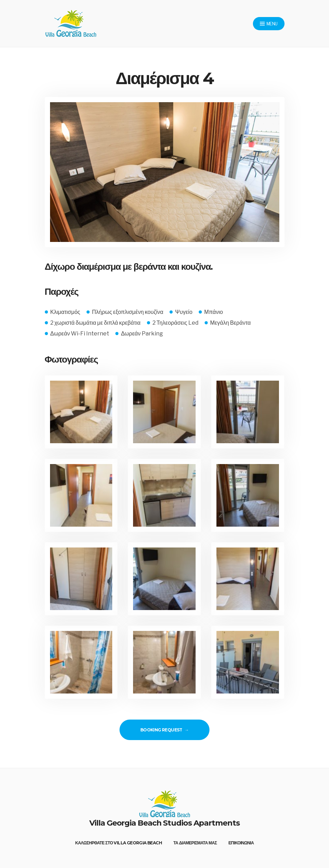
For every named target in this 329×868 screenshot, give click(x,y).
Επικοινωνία (241, 843)
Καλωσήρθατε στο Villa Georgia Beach (118, 843)
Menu (269, 24)
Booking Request (161, 730)
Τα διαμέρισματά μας (195, 843)
